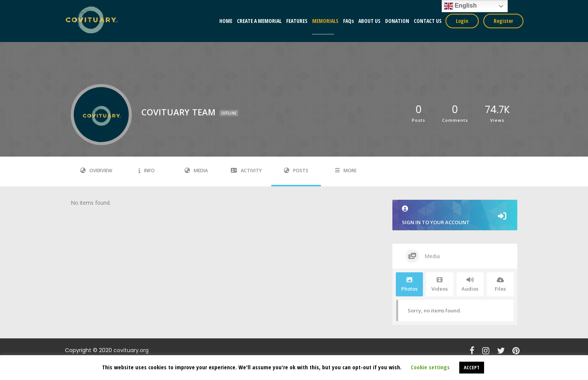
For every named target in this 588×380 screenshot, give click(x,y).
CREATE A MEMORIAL (259, 21)
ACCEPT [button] (472, 367)
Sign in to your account (455, 216)
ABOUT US (369, 21)
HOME (226, 21)
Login (462, 21)
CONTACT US (428, 21)
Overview (96, 171)
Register (503, 21)
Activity (246, 171)
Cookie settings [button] (430, 367)
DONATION (397, 21)
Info (147, 171)
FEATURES (297, 21)
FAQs (348, 21)
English (460, 6)
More (346, 171)
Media (196, 171)
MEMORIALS (325, 21)
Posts (296, 171)
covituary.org (131, 350)
